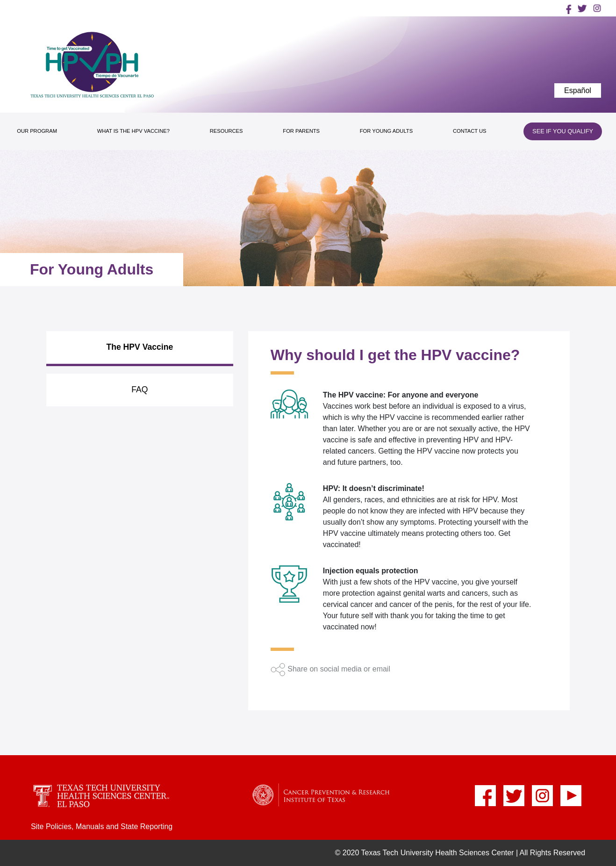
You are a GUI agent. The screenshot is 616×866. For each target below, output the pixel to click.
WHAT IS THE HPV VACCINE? (133, 131)
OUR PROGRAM (37, 131)
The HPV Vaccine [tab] (140, 347)
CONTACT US (470, 131)
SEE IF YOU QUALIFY (563, 131)
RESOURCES (226, 131)
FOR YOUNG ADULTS (386, 131)
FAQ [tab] (140, 390)
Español (578, 90)
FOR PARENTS (301, 131)
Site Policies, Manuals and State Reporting (102, 826)
